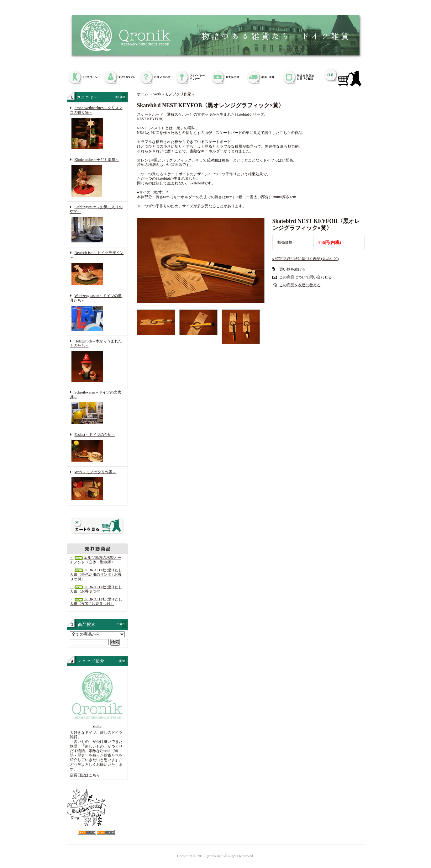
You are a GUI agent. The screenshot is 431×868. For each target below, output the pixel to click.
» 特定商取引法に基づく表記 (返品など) (306, 259)
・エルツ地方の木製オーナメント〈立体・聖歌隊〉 (96, 560)
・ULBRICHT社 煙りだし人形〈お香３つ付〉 (96, 589)
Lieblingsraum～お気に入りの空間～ (97, 224)
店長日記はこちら (85, 775)
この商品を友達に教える (300, 285)
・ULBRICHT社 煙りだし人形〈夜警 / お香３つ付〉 (96, 602)
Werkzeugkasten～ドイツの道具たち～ (97, 313)
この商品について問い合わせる (306, 277)
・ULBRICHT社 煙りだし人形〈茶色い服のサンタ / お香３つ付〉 (96, 575)
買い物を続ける (292, 269)
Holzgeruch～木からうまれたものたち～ (97, 361)
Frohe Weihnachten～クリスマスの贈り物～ (97, 128)
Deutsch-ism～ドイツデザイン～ (97, 269)
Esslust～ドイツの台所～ (97, 448)
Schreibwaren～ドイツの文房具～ (97, 408)
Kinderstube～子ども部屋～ (97, 178)
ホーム (143, 94)
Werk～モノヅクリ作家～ (97, 486)
